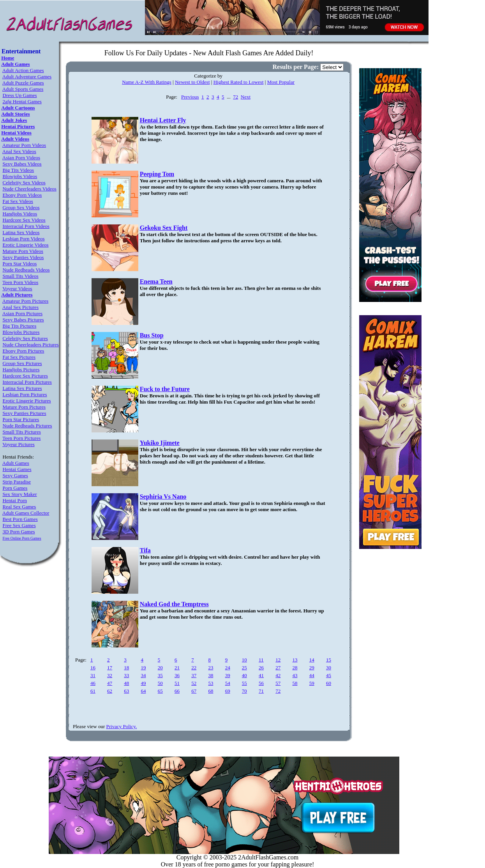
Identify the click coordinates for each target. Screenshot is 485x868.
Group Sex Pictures (22, 363)
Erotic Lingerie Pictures (27, 401)
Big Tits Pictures (20, 326)
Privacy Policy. (122, 726)
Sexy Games (15, 475)
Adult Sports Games (23, 89)
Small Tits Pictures (22, 432)
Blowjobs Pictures (21, 332)
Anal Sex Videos (19, 151)
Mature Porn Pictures (24, 407)
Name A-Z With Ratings (147, 82)
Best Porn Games (20, 519)
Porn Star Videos (20, 264)
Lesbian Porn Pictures (25, 394)
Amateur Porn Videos (24, 145)
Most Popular (281, 82)
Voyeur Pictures (18, 444)
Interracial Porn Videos (26, 226)
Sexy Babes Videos (22, 164)
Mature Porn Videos (23, 251)
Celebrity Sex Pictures (25, 338)
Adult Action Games (23, 70)
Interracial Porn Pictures (27, 382)
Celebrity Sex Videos (24, 183)
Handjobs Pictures (21, 370)
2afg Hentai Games (22, 101)
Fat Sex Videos (18, 201)
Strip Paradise (17, 482)
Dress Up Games (20, 95)
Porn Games (15, 488)
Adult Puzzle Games (23, 83)
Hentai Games (17, 469)
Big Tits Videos (19, 170)
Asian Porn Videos (21, 158)
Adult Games (16, 463)
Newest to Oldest (192, 82)
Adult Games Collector (26, 513)
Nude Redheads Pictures (27, 426)
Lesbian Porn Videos (24, 239)
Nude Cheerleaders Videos (30, 189)
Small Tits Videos (21, 276)
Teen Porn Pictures (21, 438)
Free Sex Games (19, 525)
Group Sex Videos (21, 207)
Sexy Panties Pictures (25, 413)
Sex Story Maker (20, 494)
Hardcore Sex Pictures (25, 376)
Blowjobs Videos (20, 176)
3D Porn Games (19, 532)
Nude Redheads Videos (26, 270)
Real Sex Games (19, 507)
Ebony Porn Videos (22, 195)
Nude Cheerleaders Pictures (31, 345)
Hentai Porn (15, 500)
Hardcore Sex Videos (24, 220)
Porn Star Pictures (21, 419)
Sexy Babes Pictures (23, 320)
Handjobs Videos (20, 214)
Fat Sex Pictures (19, 357)
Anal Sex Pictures (20, 307)
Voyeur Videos (17, 288)
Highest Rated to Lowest (239, 82)
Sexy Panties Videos (23, 257)
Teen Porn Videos (20, 282)
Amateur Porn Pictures (25, 301)
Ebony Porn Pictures (24, 351)
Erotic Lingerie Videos (26, 245)
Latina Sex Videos (21, 232)
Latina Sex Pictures (22, 388)
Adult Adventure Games (27, 77)
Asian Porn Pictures (22, 313)
